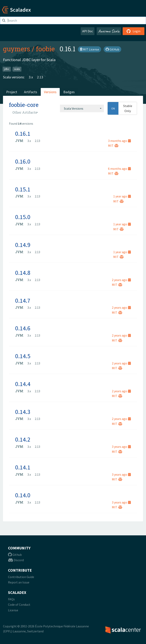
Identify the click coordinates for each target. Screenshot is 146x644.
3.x (31, 77)
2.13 (40, 77)
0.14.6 (23, 328)
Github (15, 555)
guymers (17, 49)
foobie (45, 49)
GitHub (112, 49)
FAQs (11, 599)
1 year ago (122, 196)
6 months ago (119, 169)
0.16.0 (23, 161)
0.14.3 (23, 412)
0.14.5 (23, 356)
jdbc (7, 69)
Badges (69, 92)
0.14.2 (23, 439)
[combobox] (82, 108)
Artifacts (31, 92)
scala (17, 69)
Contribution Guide (21, 577)
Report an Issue (19, 582)
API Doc (88, 31)
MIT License (89, 49)
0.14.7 (23, 300)
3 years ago (121, 447)
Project (12, 92)
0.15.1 (23, 189)
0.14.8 (23, 273)
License (13, 610)
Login (134, 31)
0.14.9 (23, 245)
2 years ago (121, 280)
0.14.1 (23, 467)
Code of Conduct (19, 605)
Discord (16, 560)
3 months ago (119, 141)
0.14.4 (23, 384)
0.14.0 (23, 495)
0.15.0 (23, 217)
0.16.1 (23, 133)
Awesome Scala (109, 31)
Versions (50, 92)
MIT (113, 146)
